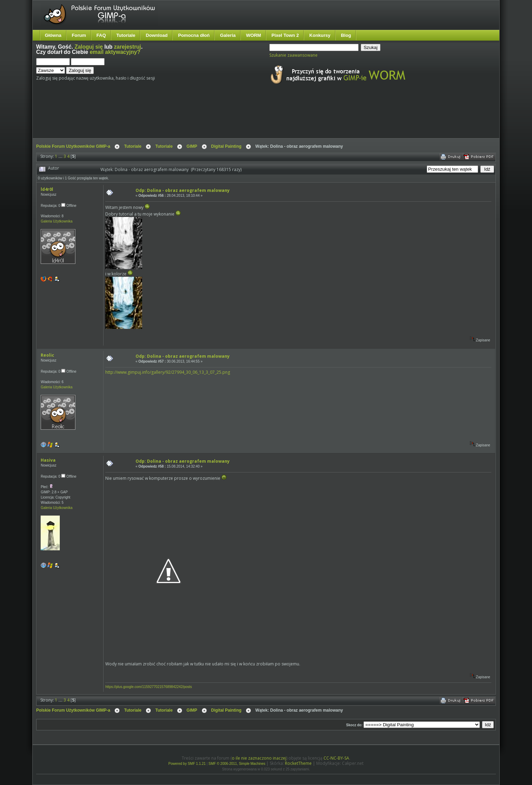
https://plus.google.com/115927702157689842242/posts (149, 687)
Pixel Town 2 (285, 35)
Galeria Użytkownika (56, 221)
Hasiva (48, 460)
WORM (253, 35)
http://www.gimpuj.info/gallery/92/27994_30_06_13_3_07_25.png (168, 372)
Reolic (47, 355)
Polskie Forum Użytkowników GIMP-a (73, 146)
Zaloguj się (88, 47)
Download (157, 35)
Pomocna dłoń (194, 35)
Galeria (228, 35)
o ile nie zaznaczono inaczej (259, 758)
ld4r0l (47, 189)
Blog (346, 35)
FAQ (101, 35)
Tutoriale (126, 35)
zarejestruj (128, 47)
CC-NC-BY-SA (336, 758)
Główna (53, 35)
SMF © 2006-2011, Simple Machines (237, 764)
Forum (79, 35)
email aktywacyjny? (115, 52)
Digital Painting (226, 146)
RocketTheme (298, 763)
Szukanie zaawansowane (293, 55)
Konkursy (320, 35)
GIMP (192, 146)
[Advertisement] (166, 118)
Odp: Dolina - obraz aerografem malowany (183, 190)
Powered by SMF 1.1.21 (187, 764)
